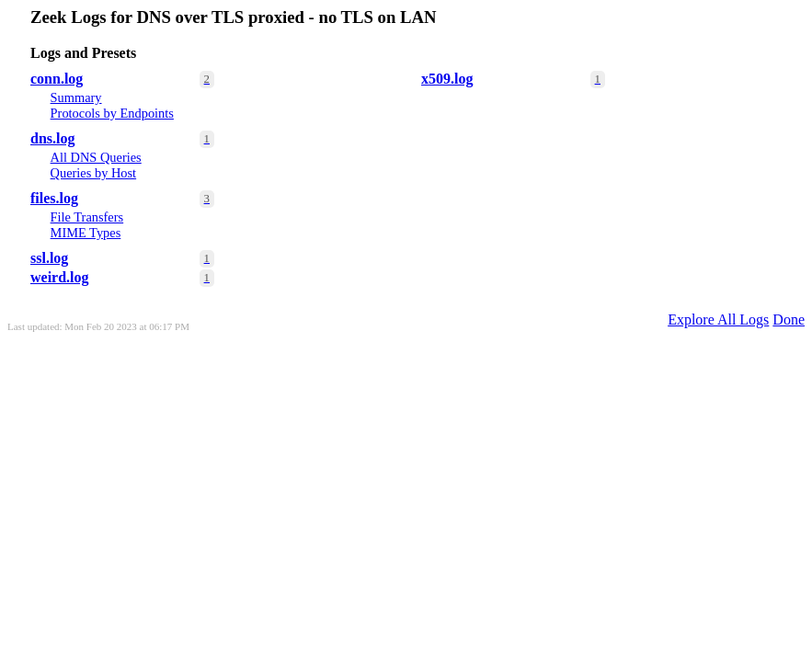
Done (789, 320)
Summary (76, 97)
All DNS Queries (96, 157)
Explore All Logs (718, 320)
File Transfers (87, 217)
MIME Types (86, 233)
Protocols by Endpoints (112, 113)
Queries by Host (94, 173)
